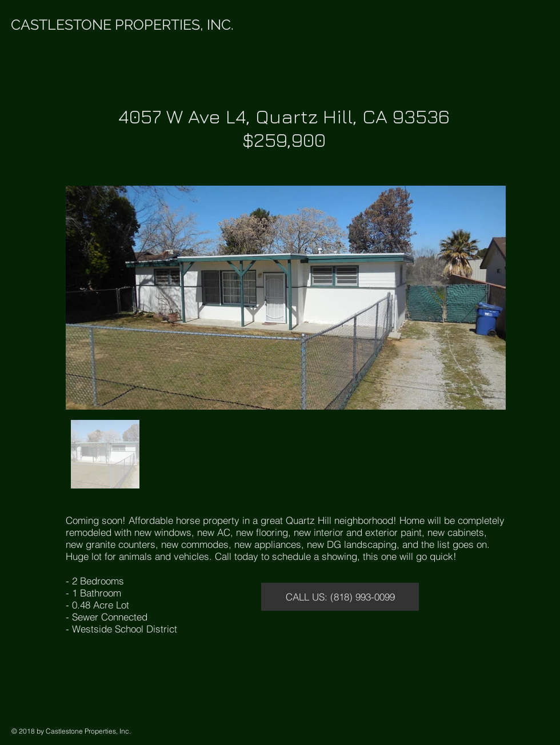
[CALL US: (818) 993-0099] (340, 597)
